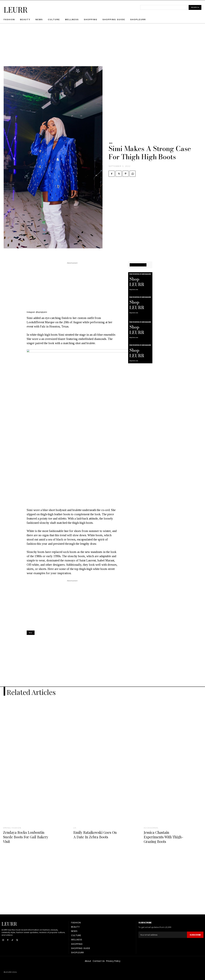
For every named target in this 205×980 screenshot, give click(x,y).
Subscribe (195, 935)
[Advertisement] (102, 45)
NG (111, 143)
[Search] (195, 7)
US (75, 828)
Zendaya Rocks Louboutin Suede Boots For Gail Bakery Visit (25, 837)
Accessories (151, 828)
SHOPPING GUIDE (138, 265)
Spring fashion (13, 828)
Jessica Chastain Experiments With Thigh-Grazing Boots (165, 837)
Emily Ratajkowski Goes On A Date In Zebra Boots (95, 834)
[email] (162, 935)
